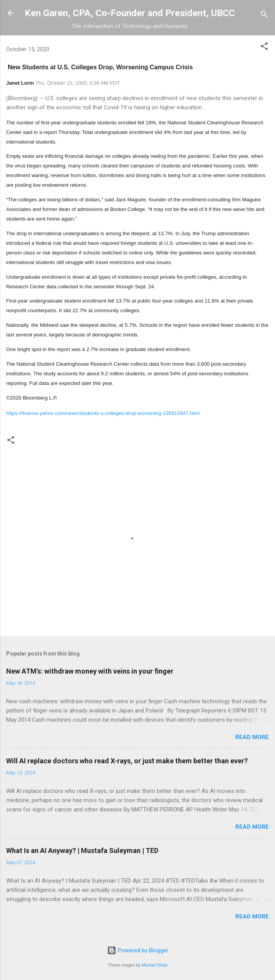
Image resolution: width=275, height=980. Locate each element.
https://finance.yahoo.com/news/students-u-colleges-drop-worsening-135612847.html (103, 413)
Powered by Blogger (138, 950)
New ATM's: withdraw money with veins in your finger (90, 671)
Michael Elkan (154, 965)
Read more (252, 737)
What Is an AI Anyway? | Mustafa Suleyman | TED (82, 850)
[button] (264, 48)
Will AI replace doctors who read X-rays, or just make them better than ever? (127, 761)
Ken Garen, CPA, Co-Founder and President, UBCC (130, 13)
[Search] (264, 16)
